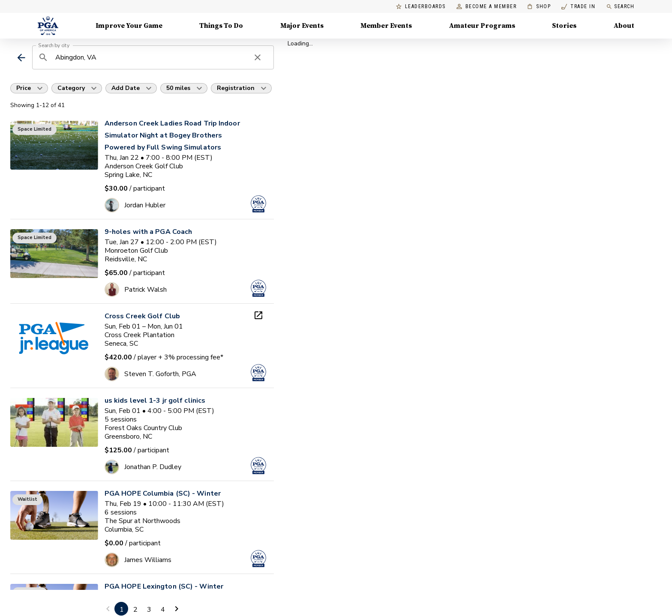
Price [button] (24, 88)
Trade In (578, 7)
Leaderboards (421, 7)
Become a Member (487, 7)
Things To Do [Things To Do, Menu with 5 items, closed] (221, 26)
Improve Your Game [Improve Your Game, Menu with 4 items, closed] (129, 26)
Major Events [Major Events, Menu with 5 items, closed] (302, 26)
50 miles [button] (178, 88)
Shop (539, 7)
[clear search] (258, 57)
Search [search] (620, 7)
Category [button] (71, 88)
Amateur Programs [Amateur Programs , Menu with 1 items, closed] (482, 26)
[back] (21, 58)
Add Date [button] (126, 88)
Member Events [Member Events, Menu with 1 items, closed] (386, 26)
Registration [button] (236, 88)
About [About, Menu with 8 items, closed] (624, 26)
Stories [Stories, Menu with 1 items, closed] (564, 26)
